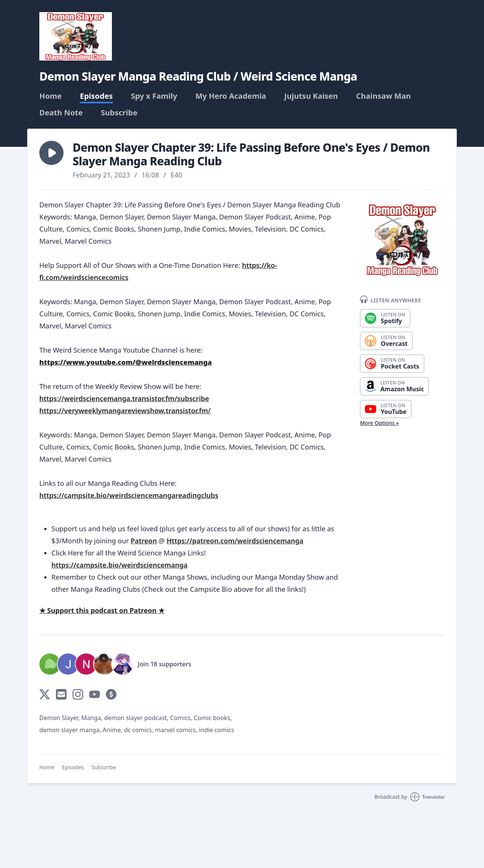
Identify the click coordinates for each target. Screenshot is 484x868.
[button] (51, 153)
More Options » (379, 423)
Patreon (143, 541)
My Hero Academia (231, 96)
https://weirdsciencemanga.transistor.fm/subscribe (124, 398)
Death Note (61, 113)
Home (50, 96)
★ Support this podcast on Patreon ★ (102, 610)
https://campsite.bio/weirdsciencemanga (119, 565)
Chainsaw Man (384, 96)
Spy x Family (154, 96)
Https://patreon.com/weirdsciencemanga (235, 541)
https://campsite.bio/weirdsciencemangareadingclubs (129, 495)
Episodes (96, 96)
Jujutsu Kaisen (311, 96)
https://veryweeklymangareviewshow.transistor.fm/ (125, 411)
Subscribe (119, 113)
